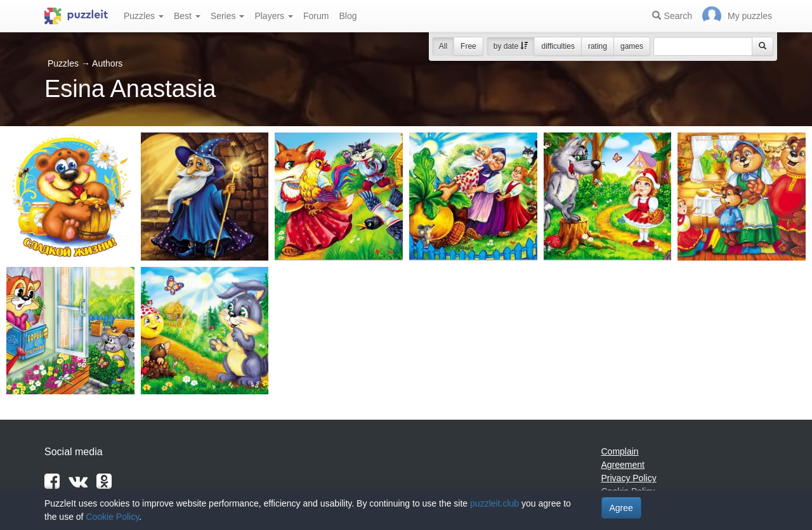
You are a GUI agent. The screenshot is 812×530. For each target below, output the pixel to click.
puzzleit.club (494, 503)
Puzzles (144, 16)
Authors (107, 63)
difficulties (558, 46)
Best (187, 16)
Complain (620, 451)
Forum (316, 16)
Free (468, 46)
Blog (348, 16)
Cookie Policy (112, 517)
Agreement (623, 465)
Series (228, 16)
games (632, 46)
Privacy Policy (629, 478)
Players (274, 16)
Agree (621, 508)
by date (511, 46)
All (443, 46)
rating (598, 46)
